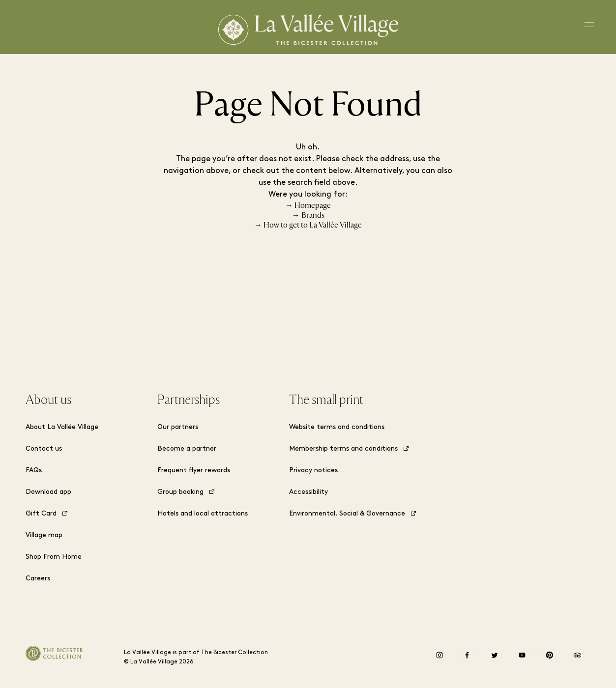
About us (48, 400)
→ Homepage (308, 205)
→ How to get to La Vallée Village (308, 225)
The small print (326, 400)
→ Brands (308, 215)
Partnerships (189, 400)
